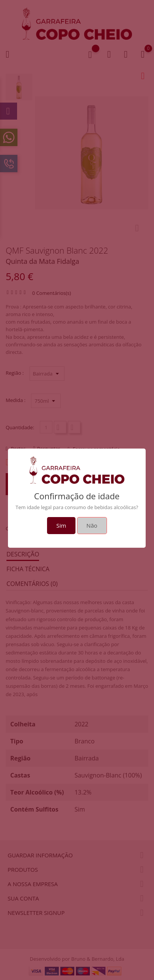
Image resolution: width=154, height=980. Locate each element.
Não (92, 525)
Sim (61, 525)
